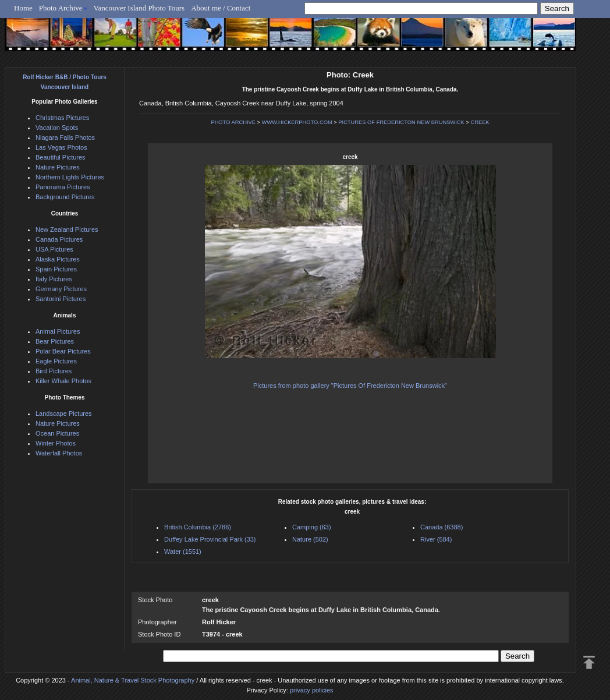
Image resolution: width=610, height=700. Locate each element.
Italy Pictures (54, 279)
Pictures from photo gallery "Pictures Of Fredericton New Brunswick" (350, 386)
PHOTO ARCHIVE (233, 122)
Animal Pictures (58, 331)
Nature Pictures (58, 167)
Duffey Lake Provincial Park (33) (210, 539)
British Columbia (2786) (198, 527)
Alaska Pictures (58, 259)
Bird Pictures (54, 371)
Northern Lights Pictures (70, 177)
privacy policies (312, 690)
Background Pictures (65, 197)
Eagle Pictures (56, 361)
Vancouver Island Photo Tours (139, 8)
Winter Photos (56, 443)
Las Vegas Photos (61, 147)
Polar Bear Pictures (63, 351)
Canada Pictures (59, 239)
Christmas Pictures (62, 118)
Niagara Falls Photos (65, 137)
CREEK (480, 122)
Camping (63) (312, 527)
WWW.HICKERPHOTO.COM (297, 122)
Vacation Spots (57, 128)
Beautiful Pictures (61, 157)
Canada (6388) (441, 527)
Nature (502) (310, 539)
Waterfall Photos (59, 453)
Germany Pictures (61, 289)
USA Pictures (54, 249)
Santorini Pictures (61, 299)
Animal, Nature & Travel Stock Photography (133, 680)
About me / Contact (221, 8)
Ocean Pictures (57, 433)
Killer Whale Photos (63, 381)
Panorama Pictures (63, 187)
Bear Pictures (55, 341)
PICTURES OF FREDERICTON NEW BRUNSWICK (401, 122)
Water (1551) (183, 551)
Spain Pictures (56, 269)
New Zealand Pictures (67, 229)
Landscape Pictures (64, 413)
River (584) (436, 539)
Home (23, 8)
